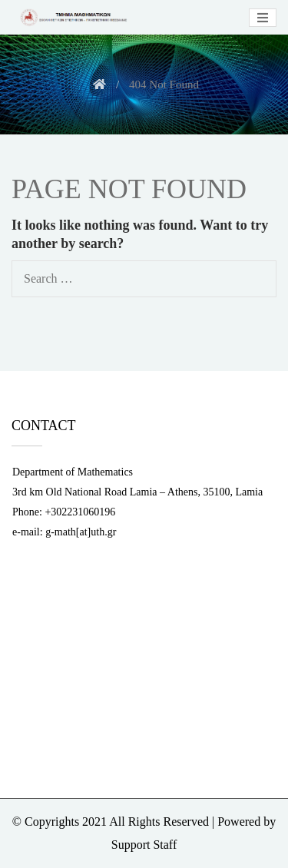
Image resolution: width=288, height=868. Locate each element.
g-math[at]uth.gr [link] (81, 532)
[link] (72, 17)
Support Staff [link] (144, 845)
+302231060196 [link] (80, 512)
